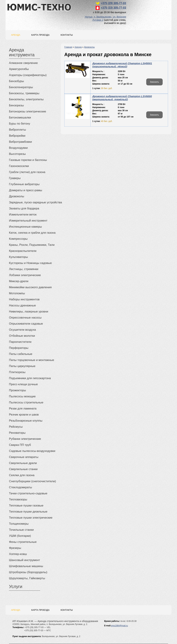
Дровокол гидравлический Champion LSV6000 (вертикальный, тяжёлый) (122, 98)
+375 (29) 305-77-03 (113, 3)
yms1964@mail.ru (120, 626)
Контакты (67, 35)
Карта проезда (40, 35)
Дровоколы (89, 47)
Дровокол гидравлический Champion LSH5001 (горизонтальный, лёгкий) (122, 65)
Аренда (16, 35)
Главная (68, 47)
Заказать (154, 82)
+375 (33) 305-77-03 (113, 8)
